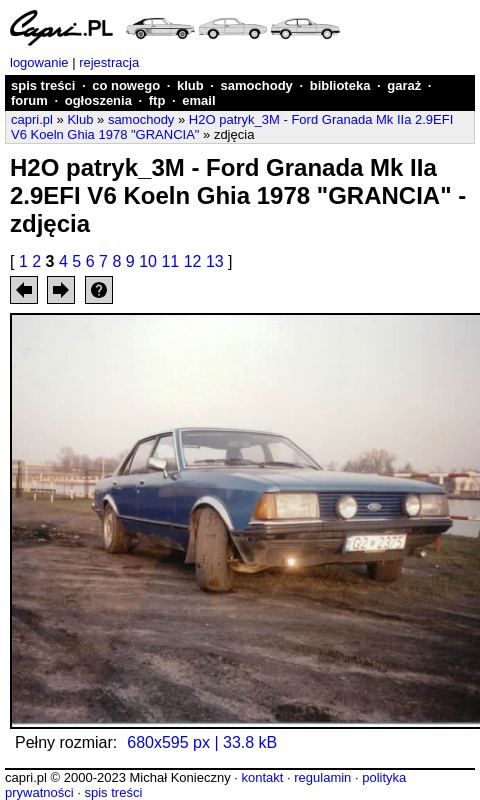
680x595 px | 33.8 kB (202, 742)
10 (148, 261)
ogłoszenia (98, 100)
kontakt (262, 777)
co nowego (126, 85)
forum (29, 100)
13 (215, 261)
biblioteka (340, 85)
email (198, 100)
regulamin (322, 777)
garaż (404, 85)
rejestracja (109, 62)
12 (193, 261)
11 (170, 261)
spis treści (43, 85)
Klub (80, 119)
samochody (257, 85)
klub (190, 85)
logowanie (39, 62)
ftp (157, 100)
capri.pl (32, 119)
